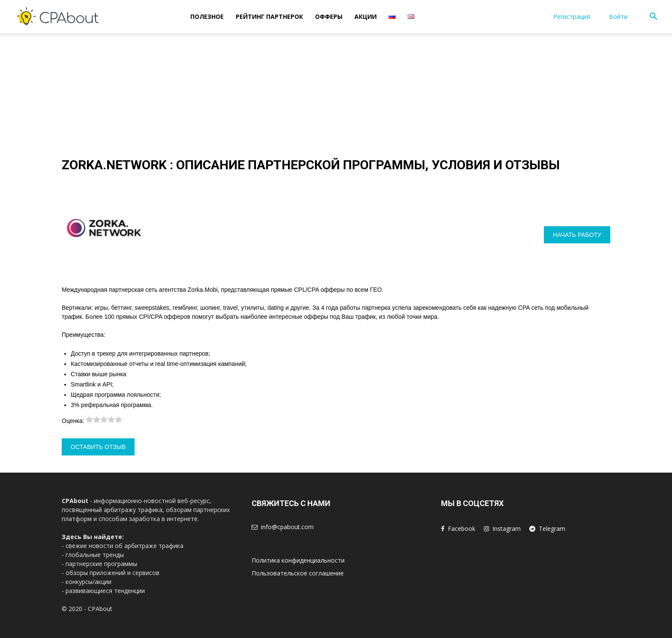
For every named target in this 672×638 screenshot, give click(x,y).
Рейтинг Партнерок (269, 16)
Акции (366, 16)
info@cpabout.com (287, 527)
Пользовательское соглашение (298, 573)
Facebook (462, 529)
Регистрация (572, 16)
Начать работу (577, 235)
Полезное (207, 16)
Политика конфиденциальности (298, 560)
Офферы (329, 16)
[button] (653, 17)
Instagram (507, 529)
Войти (618, 16)
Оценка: (74, 421)
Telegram (552, 529)
